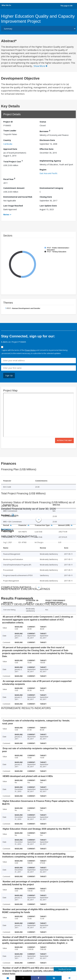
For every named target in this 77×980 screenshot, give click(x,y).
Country (7, 140)
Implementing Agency (50, 161)
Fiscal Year (9, 179)
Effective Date (47, 149)
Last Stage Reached (13, 206)
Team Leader (10, 131)
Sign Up (9, 375)
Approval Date (10, 149)
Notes (6, 214)
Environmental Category (51, 188)
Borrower (45, 131)
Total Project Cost (13, 161)
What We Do (6, 5)
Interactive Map (64, 440)
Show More (41, 66)
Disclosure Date (47, 140)
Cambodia (8, 144)
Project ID (8, 122)
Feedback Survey (65, 969)
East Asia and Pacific (49, 173)
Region (43, 170)
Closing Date (46, 197)
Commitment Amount (14, 188)
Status (43, 122)
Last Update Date (48, 206)
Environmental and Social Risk (18, 197)
